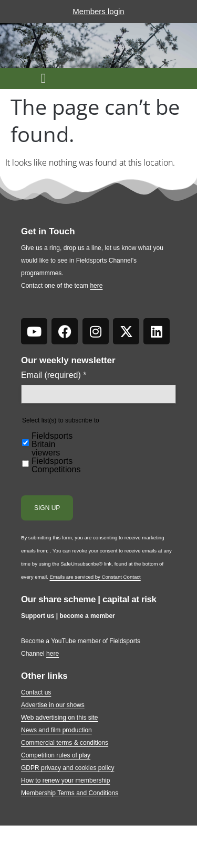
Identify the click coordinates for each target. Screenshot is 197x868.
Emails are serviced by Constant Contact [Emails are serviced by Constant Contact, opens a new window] (95, 577)
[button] (43, 79)
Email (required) (54, 375)
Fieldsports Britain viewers (52, 444)
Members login (98, 11)
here (96, 286)
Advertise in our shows (53, 705)
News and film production (56, 730)
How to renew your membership (65, 780)
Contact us (36, 692)
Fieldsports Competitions (56, 465)
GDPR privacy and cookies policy (68, 768)
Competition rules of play (56, 755)
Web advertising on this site (60, 718)
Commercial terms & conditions (65, 743)
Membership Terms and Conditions (70, 793)
